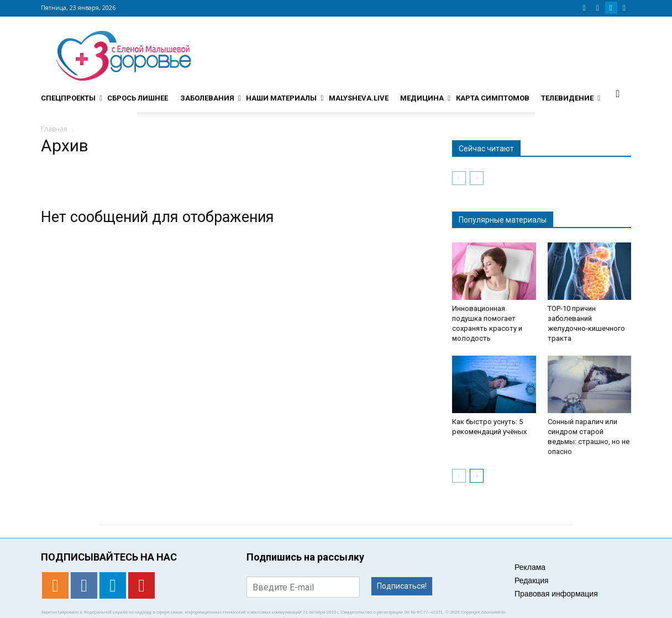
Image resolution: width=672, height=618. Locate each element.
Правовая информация (556, 594)
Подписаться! (402, 586)
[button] (618, 93)
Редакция (532, 580)
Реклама (530, 567)
